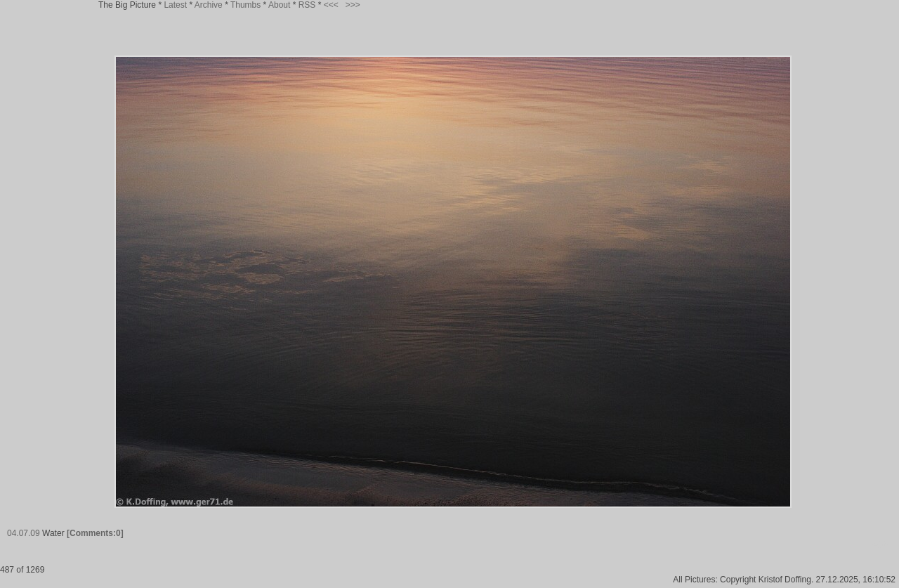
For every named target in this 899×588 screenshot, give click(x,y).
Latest (175, 5)
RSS (307, 5)
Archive (209, 5)
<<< (331, 5)
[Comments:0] (95, 533)
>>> (353, 5)
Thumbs (245, 5)
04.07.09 (24, 533)
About (279, 5)
